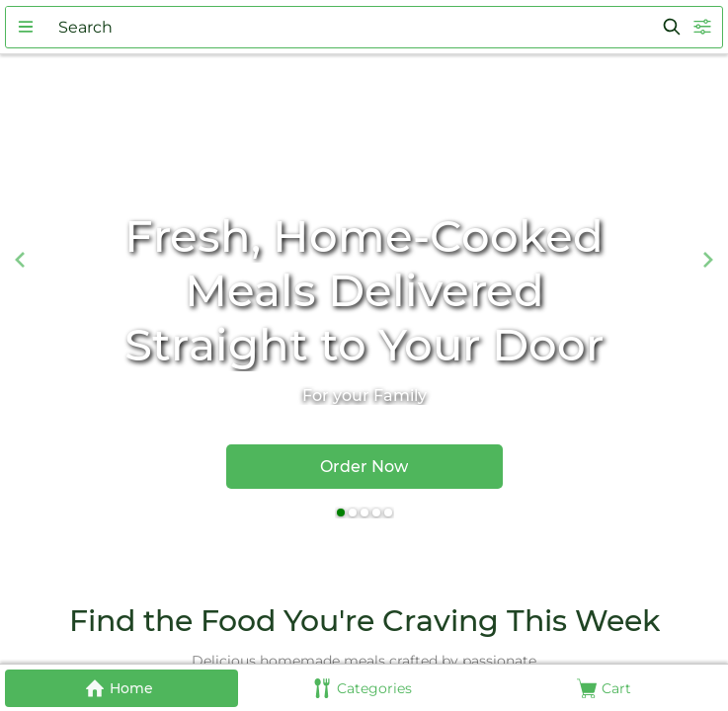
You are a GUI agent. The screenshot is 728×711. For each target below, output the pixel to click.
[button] (26, 27)
